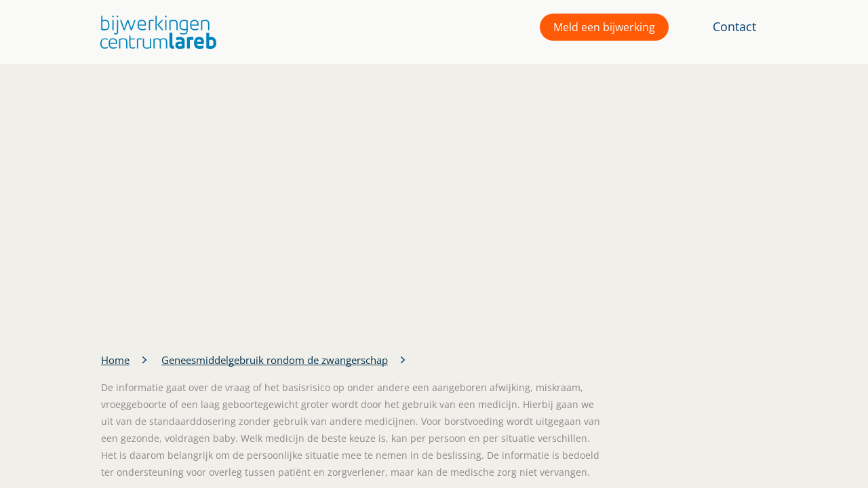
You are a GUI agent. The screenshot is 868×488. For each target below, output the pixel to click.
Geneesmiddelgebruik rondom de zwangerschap (275, 360)
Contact (734, 26)
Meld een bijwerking (604, 27)
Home (115, 360)
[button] (155, 32)
